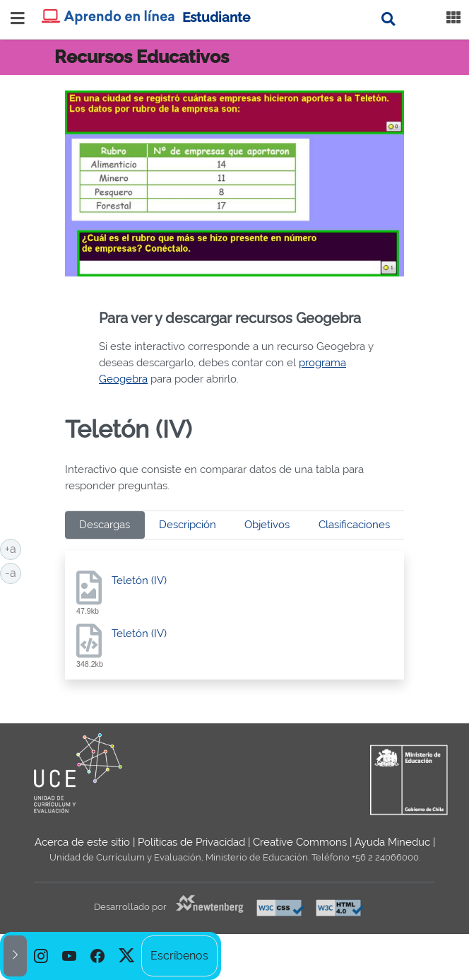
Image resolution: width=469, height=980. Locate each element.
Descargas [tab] (105, 525)
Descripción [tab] (188, 525)
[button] (15, 956)
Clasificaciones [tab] (354, 525)
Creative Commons (300, 842)
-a (13, 572)
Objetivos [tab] (267, 525)
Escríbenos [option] (179, 956)
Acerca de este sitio (82, 842)
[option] (41, 956)
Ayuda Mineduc (392, 842)
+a (13, 548)
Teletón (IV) (139, 581)
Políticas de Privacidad (191, 842)
